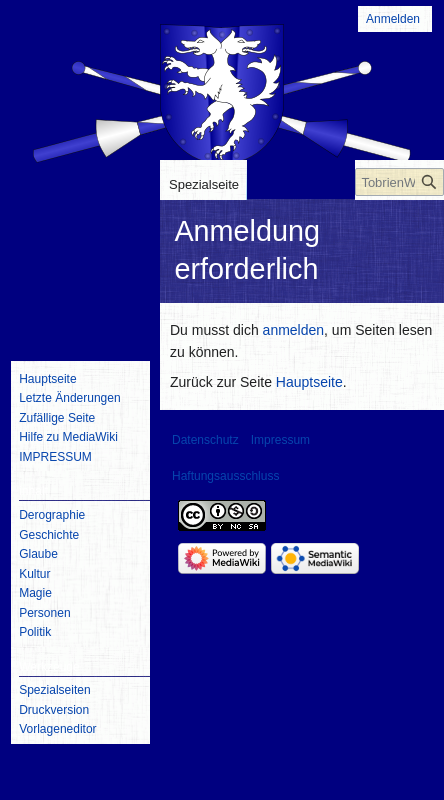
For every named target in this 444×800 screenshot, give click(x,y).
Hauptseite (309, 382)
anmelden (294, 330)
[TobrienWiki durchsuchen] (399, 182)
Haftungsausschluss (225, 476)
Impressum (280, 440)
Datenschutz (205, 440)
